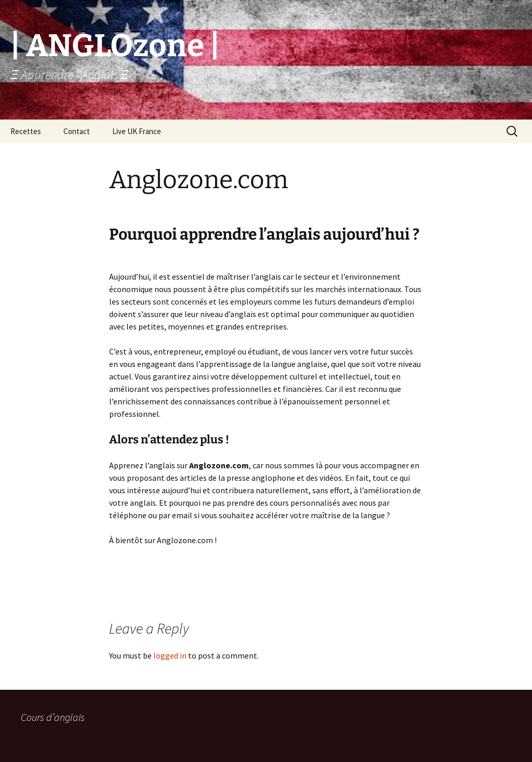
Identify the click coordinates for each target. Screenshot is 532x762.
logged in (170, 655)
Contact (77, 131)
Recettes (26, 131)
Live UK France (137, 131)
